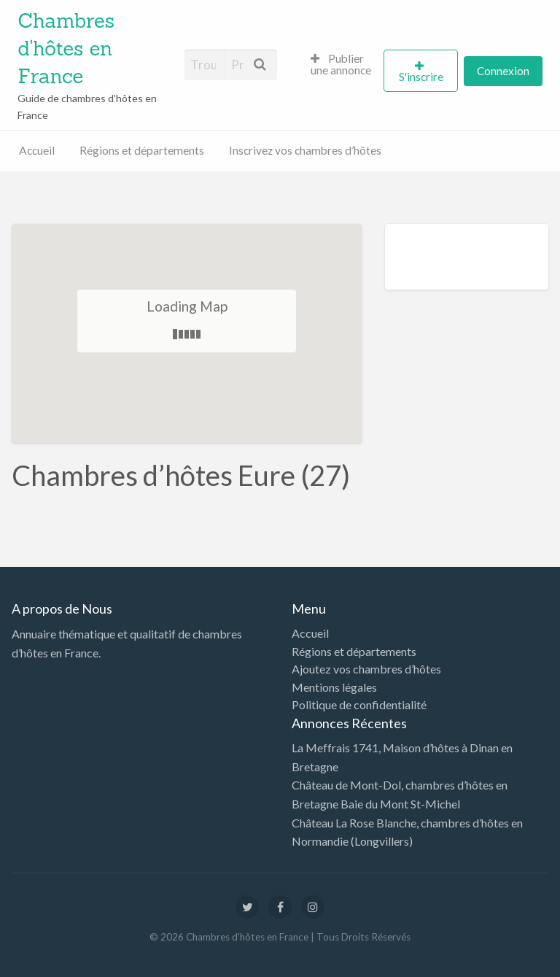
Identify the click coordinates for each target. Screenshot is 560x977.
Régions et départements (142, 150)
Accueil (37, 150)
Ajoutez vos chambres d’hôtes (366, 669)
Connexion (503, 71)
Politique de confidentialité (359, 705)
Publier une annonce (341, 64)
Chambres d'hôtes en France (66, 48)
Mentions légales (334, 687)
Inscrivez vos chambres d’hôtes (305, 150)
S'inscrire (421, 77)
